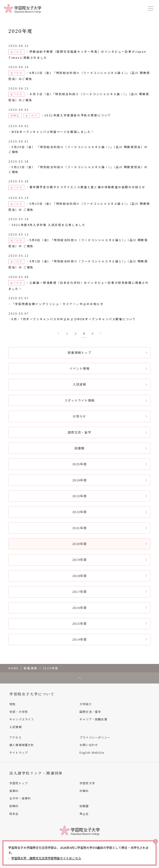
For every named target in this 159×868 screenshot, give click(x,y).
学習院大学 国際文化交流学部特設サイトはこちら (46, 858)
